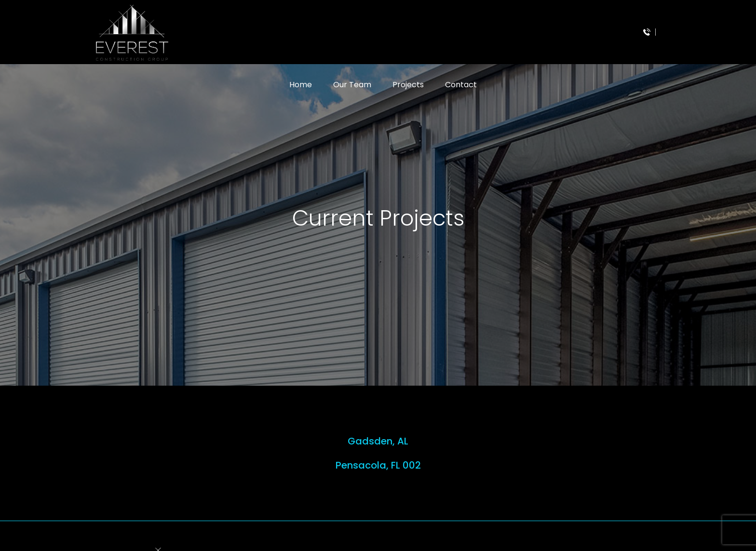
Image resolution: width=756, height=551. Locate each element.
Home (301, 85)
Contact (461, 85)
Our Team (352, 85)
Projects (408, 85)
